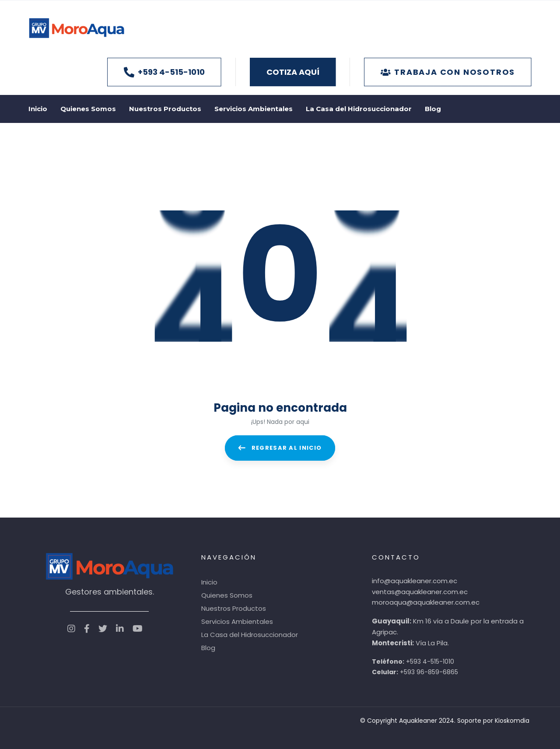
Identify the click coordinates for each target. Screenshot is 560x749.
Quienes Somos (227, 594)
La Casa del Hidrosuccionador (250, 633)
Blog (208, 646)
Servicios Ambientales (237, 620)
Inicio (209, 581)
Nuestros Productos (234, 607)
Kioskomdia (512, 719)
